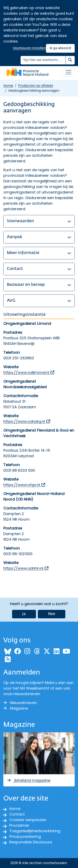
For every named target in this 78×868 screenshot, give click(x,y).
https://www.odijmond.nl (29, 372)
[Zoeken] (43, 60)
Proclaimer (19, 825)
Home (8, 86)
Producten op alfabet (36, 86)
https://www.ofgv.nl (25, 485)
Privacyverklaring (25, 837)
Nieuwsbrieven (20, 703)
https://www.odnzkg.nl (27, 421)
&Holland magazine (28, 780)
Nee (52, 614)
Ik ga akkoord (60, 48)
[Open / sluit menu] (68, 72)
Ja (24, 614)
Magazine (16, 708)
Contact (17, 814)
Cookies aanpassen (28, 820)
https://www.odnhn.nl (26, 568)
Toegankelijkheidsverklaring (35, 831)
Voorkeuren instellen (29, 48)
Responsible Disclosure (31, 842)
